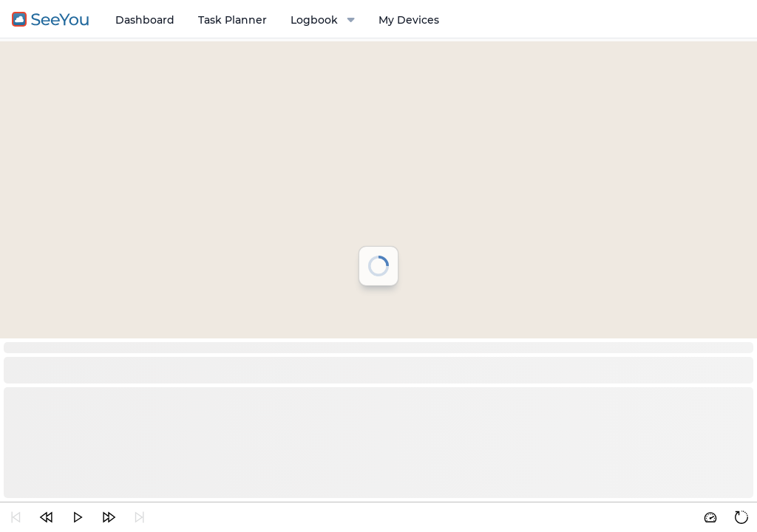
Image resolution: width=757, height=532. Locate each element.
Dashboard (145, 20)
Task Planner (232, 20)
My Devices (409, 20)
